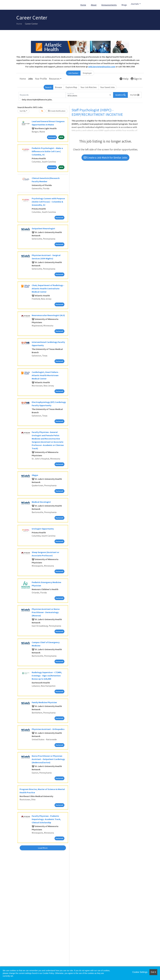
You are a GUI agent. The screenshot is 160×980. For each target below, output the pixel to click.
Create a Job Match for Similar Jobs (105, 157)
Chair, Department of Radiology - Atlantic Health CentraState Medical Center (48, 288)
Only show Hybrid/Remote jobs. (37, 100)
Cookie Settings (140, 972)
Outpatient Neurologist (43, 228)
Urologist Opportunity (43, 529)
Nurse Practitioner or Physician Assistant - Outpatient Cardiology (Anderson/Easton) (48, 759)
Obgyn (35, 475)
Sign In (136, 79)
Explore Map (71, 87)
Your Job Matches (89, 87)
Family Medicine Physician (44, 702)
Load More (43, 848)
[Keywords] (42, 95)
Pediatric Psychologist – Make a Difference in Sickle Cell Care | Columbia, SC (47, 151)
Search (48, 87)
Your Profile (41, 79)
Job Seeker (73, 73)
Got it (153, 972)
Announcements (109, 5)
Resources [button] (54, 79)
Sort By (23, 111)
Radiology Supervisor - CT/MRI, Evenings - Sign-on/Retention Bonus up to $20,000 (47, 676)
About (94, 5)
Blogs (124, 5)
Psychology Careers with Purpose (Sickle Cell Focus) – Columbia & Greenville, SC (48, 202)
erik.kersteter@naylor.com (102, 67)
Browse (59, 87)
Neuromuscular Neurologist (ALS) (48, 315)
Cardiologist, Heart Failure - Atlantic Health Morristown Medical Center (45, 375)
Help (124, 79)
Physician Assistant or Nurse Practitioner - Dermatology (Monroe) (46, 612)
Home (83, 5)
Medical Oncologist (41, 502)
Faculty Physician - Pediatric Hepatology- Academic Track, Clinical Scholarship (46, 819)
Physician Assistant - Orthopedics (48, 729)
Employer (87, 73)
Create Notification (57, 111)
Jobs (30, 79)
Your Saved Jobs (108, 87)
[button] (135, 95)
